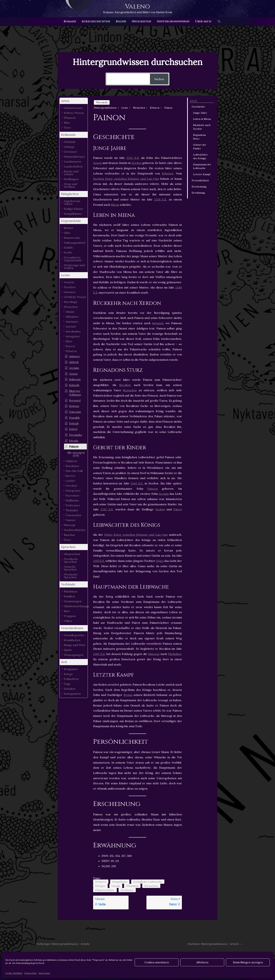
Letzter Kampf (202, 174)
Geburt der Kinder (200, 147)
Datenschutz (31, 973)
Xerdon (137, 163)
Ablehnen (202, 962)
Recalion (125, 385)
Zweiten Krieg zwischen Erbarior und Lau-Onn (126, 179)
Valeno (137, 7)
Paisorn (152, 489)
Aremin (164, 494)
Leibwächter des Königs (200, 156)
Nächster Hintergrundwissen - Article (215, 944)
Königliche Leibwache (148, 882)
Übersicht (102, 102)
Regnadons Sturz (199, 137)
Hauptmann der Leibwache (202, 166)
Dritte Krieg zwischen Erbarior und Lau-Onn (136, 535)
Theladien (175, 654)
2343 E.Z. (137, 483)
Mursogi (154, 654)
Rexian (128, 695)
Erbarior (168, 173)
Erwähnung (198, 193)
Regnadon (130, 390)
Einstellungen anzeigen (248, 962)
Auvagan (158, 323)
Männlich (132, 886)
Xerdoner (127, 890)
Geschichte (198, 107)
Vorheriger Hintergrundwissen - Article (61, 944)
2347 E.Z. (107, 509)
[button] (219, 22)
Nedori (160, 509)
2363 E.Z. (99, 654)
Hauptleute (120, 882)
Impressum (44, 973)
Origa (160, 561)
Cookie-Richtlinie (14, 973)
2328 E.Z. (161, 199)
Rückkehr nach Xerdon (202, 127)
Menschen (151, 886)
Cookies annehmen (157, 962)
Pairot (178, 509)
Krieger (100, 886)
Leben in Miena (202, 119)
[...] (128, 79)
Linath (116, 886)
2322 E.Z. (133, 158)
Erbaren (101, 882)
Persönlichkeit (200, 180)
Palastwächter (105, 890)
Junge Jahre (200, 113)
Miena (115, 205)
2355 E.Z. (99, 561)
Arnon (97, 163)
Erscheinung (199, 187)
